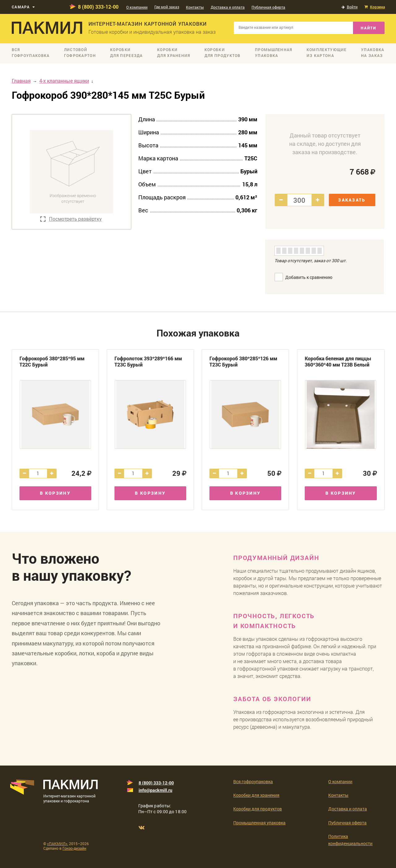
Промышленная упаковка (259, 823)
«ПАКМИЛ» (57, 844)
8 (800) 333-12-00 (98, 7)
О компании (137, 7)
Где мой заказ (167, 7)
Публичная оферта (268, 7)
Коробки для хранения (256, 795)
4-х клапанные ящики (64, 81)
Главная (21, 81)
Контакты (195, 7)
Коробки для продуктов (258, 809)
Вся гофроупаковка (253, 781)
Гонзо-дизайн (74, 848)
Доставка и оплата (228, 7)
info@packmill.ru (155, 790)
